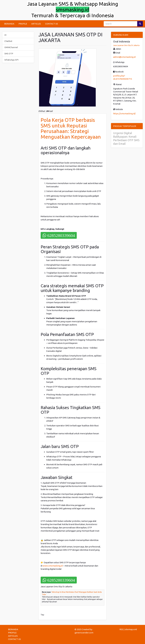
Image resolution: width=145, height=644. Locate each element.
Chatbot (8, 41)
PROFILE (23, 24)
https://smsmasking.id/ (124, 114)
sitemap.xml (131, 629)
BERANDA (9, 24)
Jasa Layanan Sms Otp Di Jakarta (126, 45)
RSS (121, 629)
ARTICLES (36, 24)
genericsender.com (84, 633)
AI (5, 35)
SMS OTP (9, 54)
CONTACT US (52, 24)
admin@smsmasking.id (124, 57)
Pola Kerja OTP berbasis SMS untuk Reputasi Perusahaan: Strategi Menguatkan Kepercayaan (71, 128)
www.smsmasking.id (53, 566)
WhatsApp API (11, 60)
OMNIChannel (11, 47)
